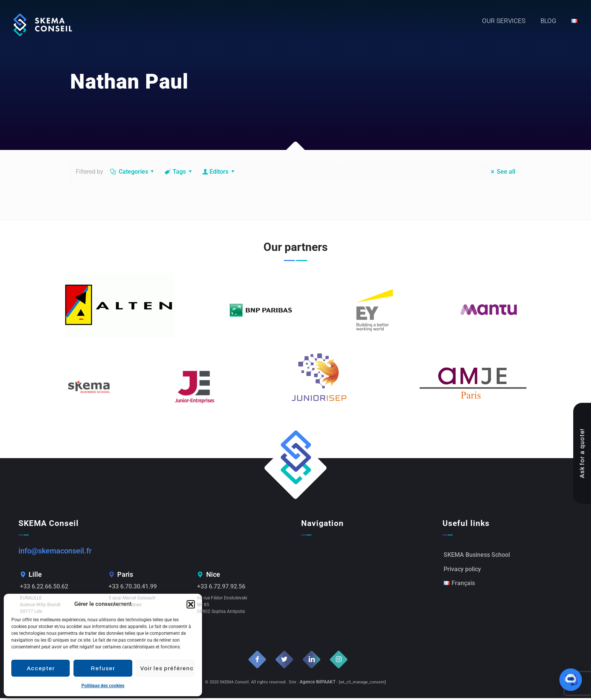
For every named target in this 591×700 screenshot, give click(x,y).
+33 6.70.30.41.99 (136, 588)
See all (501, 172)
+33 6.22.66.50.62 (47, 588)
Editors (219, 172)
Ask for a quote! (583, 465)
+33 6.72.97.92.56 (224, 588)
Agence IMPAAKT (318, 684)
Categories (133, 172)
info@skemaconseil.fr (55, 551)
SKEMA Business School (477, 556)
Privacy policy (462, 572)
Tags (179, 172)
